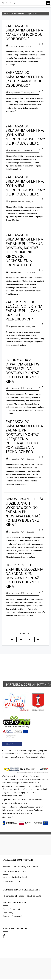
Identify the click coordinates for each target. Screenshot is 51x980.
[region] (26, 905)
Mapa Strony (8, 913)
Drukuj (39, 44)
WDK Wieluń (19, 13)
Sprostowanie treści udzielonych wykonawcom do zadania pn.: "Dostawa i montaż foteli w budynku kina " (26, 512)
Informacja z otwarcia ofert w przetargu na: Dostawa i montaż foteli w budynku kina (22, 371)
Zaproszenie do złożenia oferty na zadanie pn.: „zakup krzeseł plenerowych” (24, 311)
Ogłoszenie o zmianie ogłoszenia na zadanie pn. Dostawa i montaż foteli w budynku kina (24, 576)
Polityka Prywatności (11, 909)
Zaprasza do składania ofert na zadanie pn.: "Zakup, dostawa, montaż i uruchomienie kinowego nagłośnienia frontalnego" (24, 250)
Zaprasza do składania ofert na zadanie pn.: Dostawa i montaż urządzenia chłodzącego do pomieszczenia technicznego (24, 437)
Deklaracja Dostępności (12, 916)
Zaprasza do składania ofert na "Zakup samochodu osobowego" (24, 32)
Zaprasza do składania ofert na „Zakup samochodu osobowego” (24, 79)
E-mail (42, 45)
